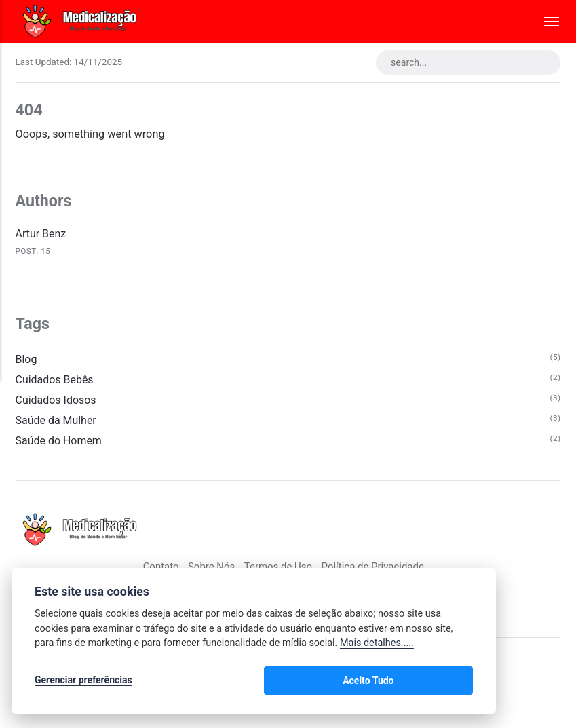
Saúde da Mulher (57, 422)
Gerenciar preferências (83, 682)
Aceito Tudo (433, 682)
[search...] (466, 62)
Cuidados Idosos (57, 401)
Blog (27, 360)
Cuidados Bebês (56, 381)
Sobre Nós (210, 569)
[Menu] (545, 21)
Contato (159, 569)
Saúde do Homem (60, 443)
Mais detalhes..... (377, 646)
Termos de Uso (277, 569)
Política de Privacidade (374, 569)
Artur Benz (41, 235)
